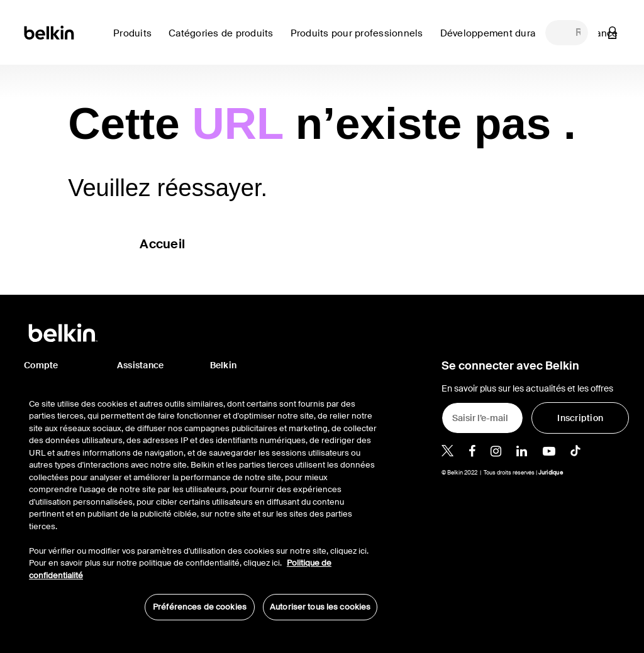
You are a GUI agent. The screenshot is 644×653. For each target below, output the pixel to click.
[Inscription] (580, 418)
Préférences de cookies (200, 607)
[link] (499, 41)
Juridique (551, 473)
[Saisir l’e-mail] (483, 418)
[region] (203, 503)
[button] (613, 32)
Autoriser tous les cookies (320, 607)
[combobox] (567, 33)
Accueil (162, 244)
